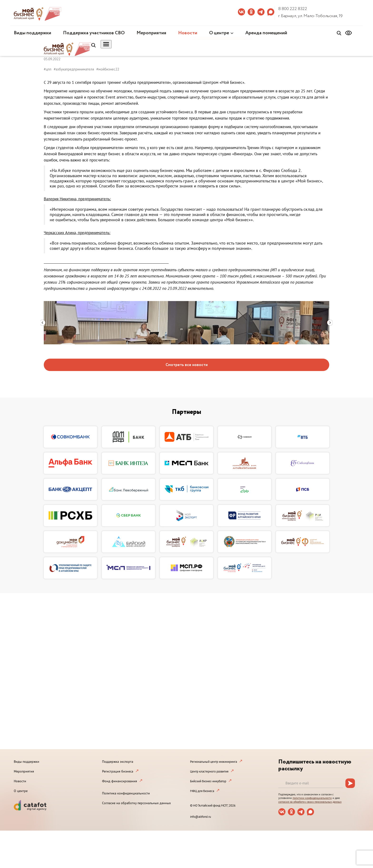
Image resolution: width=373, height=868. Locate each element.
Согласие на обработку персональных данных (136, 803)
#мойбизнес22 (108, 69)
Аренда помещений (266, 33)
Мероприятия (151, 33)
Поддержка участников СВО (94, 33)
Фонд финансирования (120, 781)
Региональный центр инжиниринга (213, 762)
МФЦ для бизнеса (202, 791)
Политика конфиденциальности (126, 793)
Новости (188, 33)
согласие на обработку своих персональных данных (310, 802)
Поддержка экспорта (118, 762)
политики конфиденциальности (312, 798)
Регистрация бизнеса (118, 771)
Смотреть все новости (187, 365)
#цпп (48, 69)
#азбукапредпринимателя (74, 69)
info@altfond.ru (201, 817)
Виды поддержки (32, 33)
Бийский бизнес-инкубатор (208, 781)
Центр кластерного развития (209, 771)
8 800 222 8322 (293, 9)
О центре (219, 33)
